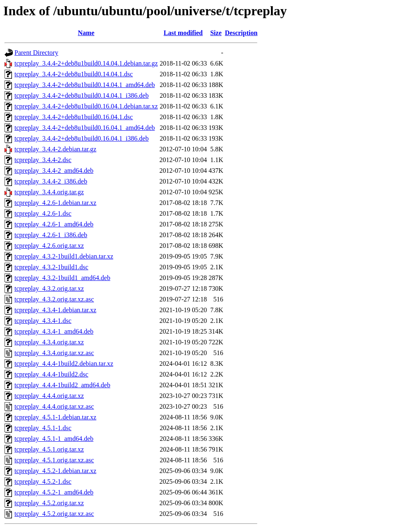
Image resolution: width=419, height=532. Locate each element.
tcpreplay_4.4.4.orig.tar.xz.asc (54, 406)
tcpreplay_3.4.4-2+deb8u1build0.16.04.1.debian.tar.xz (86, 106)
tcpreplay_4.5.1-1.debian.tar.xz (55, 417)
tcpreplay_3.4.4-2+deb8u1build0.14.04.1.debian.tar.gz (86, 63)
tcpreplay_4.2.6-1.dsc (43, 213)
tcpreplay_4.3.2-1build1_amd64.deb (62, 278)
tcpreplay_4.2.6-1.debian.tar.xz (55, 203)
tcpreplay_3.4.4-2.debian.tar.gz (55, 149)
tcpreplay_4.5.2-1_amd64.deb (54, 492)
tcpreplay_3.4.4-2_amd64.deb (54, 171)
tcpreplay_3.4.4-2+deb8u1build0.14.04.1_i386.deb (81, 95)
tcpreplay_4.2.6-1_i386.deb (51, 235)
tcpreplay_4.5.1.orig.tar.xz (49, 449)
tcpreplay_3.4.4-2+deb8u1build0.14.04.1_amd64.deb (85, 85)
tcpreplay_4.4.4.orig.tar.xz (49, 396)
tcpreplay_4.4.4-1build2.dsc (51, 374)
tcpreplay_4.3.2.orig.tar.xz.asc (54, 299)
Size (216, 33)
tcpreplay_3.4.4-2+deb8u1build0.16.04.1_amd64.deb (85, 128)
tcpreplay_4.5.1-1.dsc (43, 428)
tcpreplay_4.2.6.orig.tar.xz (49, 246)
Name (86, 33)
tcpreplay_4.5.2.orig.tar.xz (49, 503)
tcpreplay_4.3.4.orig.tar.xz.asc (54, 353)
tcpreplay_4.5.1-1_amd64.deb (54, 439)
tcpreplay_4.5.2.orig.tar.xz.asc (54, 514)
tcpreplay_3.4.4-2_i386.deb (51, 181)
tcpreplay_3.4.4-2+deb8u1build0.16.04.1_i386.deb (81, 138)
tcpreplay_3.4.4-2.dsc (43, 160)
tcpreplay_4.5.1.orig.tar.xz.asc (54, 460)
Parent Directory (36, 53)
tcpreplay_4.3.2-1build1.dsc (51, 267)
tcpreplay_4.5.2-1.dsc (43, 481)
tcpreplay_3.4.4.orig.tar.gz (49, 192)
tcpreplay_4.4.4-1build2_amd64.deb (62, 385)
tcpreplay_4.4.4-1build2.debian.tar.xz (64, 364)
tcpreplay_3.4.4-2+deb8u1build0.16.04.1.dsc (74, 117)
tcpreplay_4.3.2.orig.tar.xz (49, 288)
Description (241, 33)
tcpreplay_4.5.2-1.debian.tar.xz (55, 471)
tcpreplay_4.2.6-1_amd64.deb (54, 224)
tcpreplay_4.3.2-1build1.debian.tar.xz (64, 256)
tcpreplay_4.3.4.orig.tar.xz (49, 342)
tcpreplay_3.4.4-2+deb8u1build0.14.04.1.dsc (74, 74)
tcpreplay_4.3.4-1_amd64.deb (54, 331)
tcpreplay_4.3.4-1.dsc (43, 321)
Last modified (183, 33)
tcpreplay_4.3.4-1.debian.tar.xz (55, 310)
